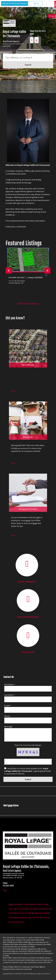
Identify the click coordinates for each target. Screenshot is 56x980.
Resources (36, 904)
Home (11, 904)
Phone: (7, 716)
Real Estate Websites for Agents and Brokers (37, 974)
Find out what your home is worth (20, 913)
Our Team (44, 904)
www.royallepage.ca (22, 918)
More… (14, 391)
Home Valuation (27, 582)
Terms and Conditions (16, 922)
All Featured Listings (28, 304)
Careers (39, 909)
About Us (12, 909)
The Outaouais (26, 904)
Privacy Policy (35, 918)
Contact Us (28, 652)
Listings (17, 904)
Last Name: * (10, 695)
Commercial (31, 909)
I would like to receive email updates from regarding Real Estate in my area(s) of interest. (28, 771)
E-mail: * (8, 705)
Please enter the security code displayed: (28, 745)
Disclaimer (45, 918)
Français (52, 16)
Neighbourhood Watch (41, 913)
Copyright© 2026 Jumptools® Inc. (13, 974)
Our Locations (21, 909)
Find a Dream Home (28, 617)
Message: (8, 727)
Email (32, 34)
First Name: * (10, 684)
